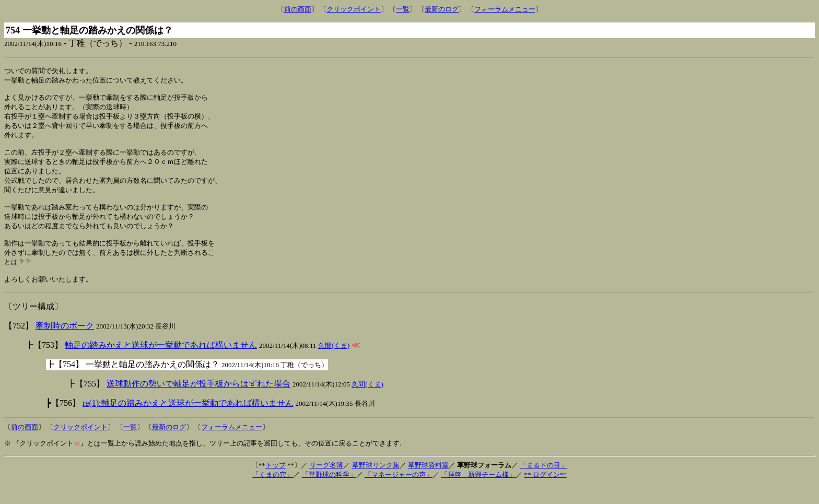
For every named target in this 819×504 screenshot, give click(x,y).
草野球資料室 (428, 483)
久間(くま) (334, 363)
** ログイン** (545, 492)
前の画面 (298, 9)
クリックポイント (354, 9)
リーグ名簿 (326, 483)
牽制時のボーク (65, 343)
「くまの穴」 (273, 492)
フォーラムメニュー (505, 9)
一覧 (403, 9)
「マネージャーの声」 (399, 492)
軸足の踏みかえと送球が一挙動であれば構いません (161, 363)
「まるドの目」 (543, 483)
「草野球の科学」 (329, 492)
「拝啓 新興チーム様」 (478, 492)
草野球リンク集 (376, 483)
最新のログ (442, 9)
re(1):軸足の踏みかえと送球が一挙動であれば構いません (188, 421)
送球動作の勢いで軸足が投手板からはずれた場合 (198, 401)
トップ (276, 483)
